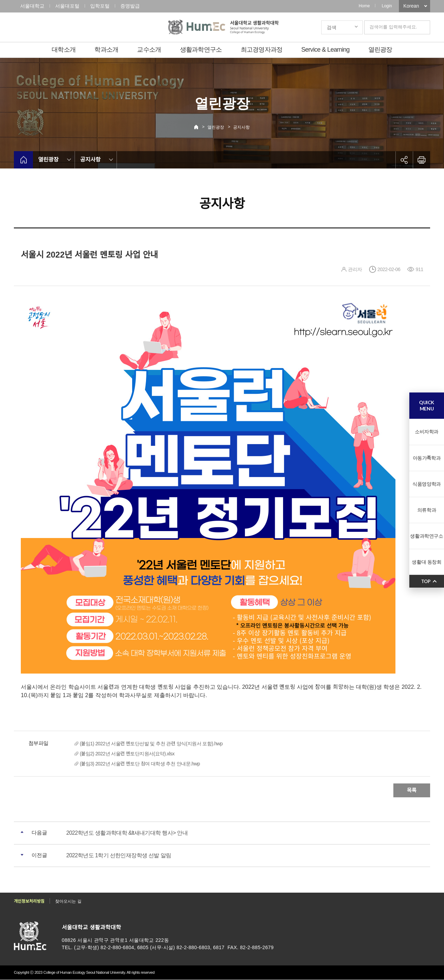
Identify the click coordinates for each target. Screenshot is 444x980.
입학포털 (100, 6)
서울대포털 (67, 6)
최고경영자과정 (262, 50)
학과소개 (106, 50)
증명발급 (130, 6)
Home (364, 6)
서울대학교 (32, 6)
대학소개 (64, 50)
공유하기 (404, 160)
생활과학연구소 (201, 50)
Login (387, 6)
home (23, 160)
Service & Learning (326, 50)
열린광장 (380, 50)
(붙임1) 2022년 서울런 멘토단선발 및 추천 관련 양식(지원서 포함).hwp (151, 744)
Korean (411, 6)
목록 (412, 790)
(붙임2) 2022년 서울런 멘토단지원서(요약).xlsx (127, 754)
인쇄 (421, 160)
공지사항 (241, 127)
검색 (332, 27)
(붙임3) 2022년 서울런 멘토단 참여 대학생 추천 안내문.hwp (140, 764)
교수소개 (149, 50)
